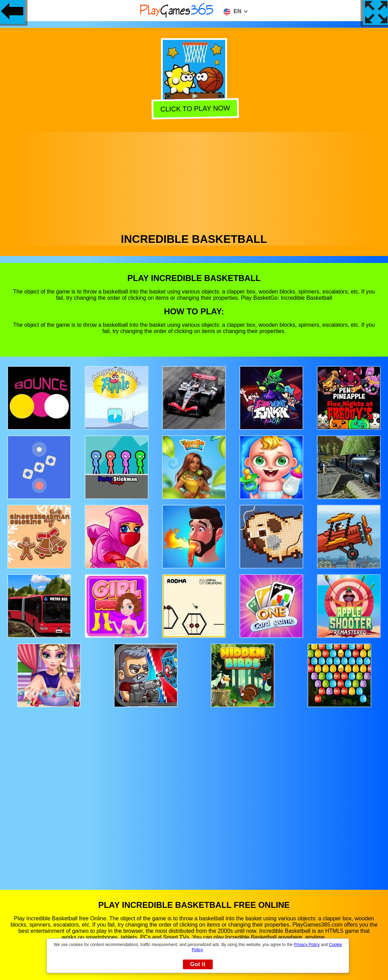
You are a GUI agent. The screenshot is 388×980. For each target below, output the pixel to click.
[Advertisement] (194, 181)
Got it (198, 964)
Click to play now (194, 108)
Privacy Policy (307, 945)
